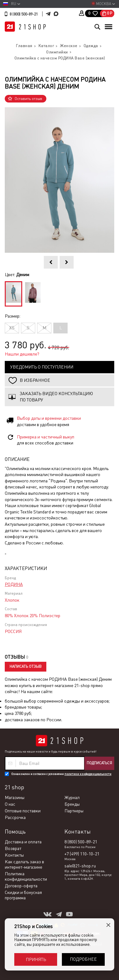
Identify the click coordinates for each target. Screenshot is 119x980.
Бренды (72, 804)
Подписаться (99, 763)
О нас (10, 804)
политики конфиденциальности (88, 774)
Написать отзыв (26, 667)
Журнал (72, 797)
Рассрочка (15, 817)
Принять (36, 959)
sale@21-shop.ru (80, 866)
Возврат (13, 848)
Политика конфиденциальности (26, 876)
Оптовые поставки (23, 811)
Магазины (15, 797)
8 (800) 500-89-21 (24, 14)
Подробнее (83, 959)
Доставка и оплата (23, 842)
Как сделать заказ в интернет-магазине (24, 864)
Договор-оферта (21, 886)
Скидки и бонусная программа (23, 895)
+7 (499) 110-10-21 (82, 854)
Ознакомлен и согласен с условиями (61, 774)
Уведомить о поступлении (42, 367)
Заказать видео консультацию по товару (56, 397)
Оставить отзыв (28, 99)
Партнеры (74, 811)
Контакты (14, 855)
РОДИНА (14, 584)
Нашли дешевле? (22, 354)
